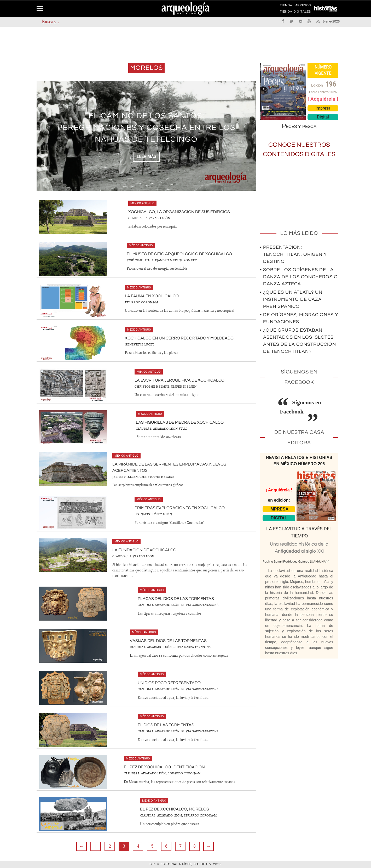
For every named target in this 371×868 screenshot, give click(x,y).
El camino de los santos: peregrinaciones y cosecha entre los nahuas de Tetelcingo (146, 127)
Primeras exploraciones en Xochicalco (180, 508)
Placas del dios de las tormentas (176, 599)
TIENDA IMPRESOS (295, 6)
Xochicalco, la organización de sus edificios (179, 212)
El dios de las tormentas (166, 725)
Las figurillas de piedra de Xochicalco (180, 422)
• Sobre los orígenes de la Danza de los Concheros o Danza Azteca (299, 277)
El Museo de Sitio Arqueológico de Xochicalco (179, 254)
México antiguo (142, 203)
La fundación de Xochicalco (144, 550)
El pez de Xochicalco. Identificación (164, 767)
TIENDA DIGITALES (295, 13)
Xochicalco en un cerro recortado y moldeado (179, 338)
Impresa (323, 108)
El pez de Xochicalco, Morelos (175, 809)
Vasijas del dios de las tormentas (168, 641)
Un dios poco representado (169, 683)
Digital (323, 117)
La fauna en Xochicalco (152, 296)
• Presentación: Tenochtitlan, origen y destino (293, 254)
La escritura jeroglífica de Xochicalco (179, 380)
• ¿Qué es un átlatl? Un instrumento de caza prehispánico (291, 299)
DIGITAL (279, 518)
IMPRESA (279, 509)
